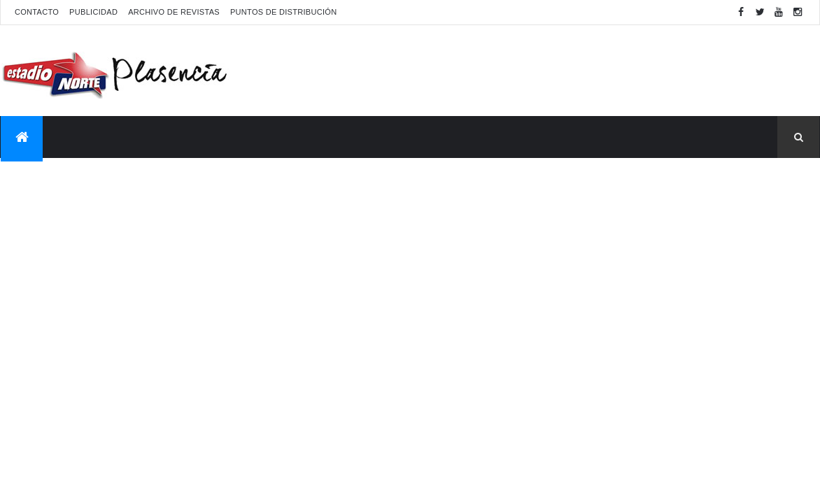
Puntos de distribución (283, 12)
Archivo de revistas (174, 12)
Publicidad (93, 12)
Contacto (37, 12)
